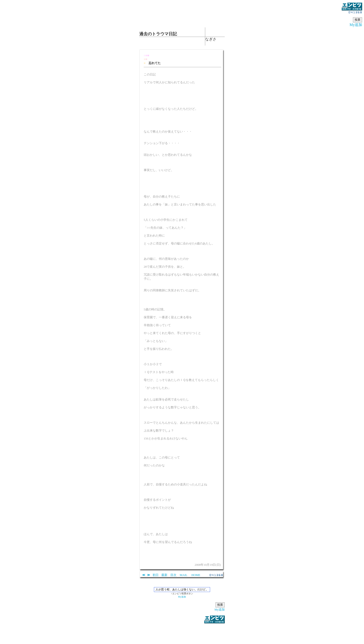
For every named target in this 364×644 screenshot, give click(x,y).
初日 (156, 575)
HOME (196, 575)
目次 (173, 575)
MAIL (184, 575)
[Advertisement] (182, 631)
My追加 (356, 25)
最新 (164, 575)
